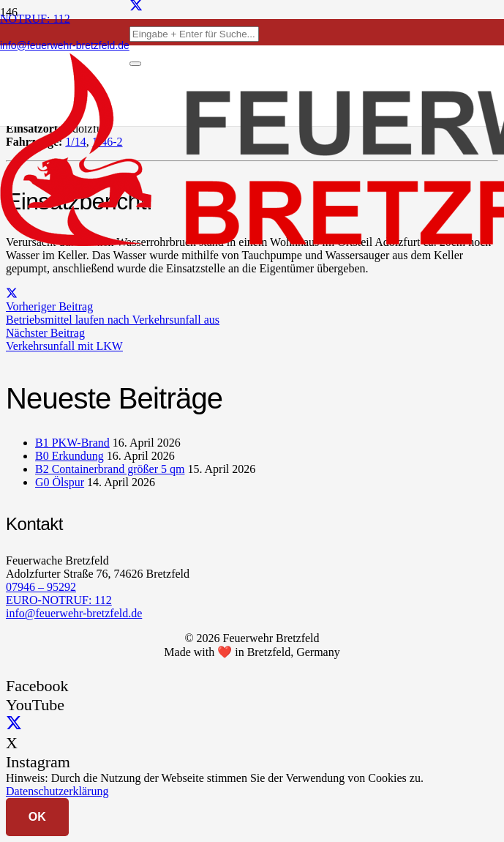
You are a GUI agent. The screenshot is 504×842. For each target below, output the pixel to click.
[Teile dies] (12, 293)
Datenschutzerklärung (57, 791)
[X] (14, 724)
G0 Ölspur (60, 482)
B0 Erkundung (69, 456)
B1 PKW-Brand (72, 443)
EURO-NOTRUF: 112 (59, 600)
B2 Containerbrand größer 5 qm (110, 469)
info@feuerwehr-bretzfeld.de (74, 613)
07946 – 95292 (41, 587)
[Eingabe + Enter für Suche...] (194, 34)
